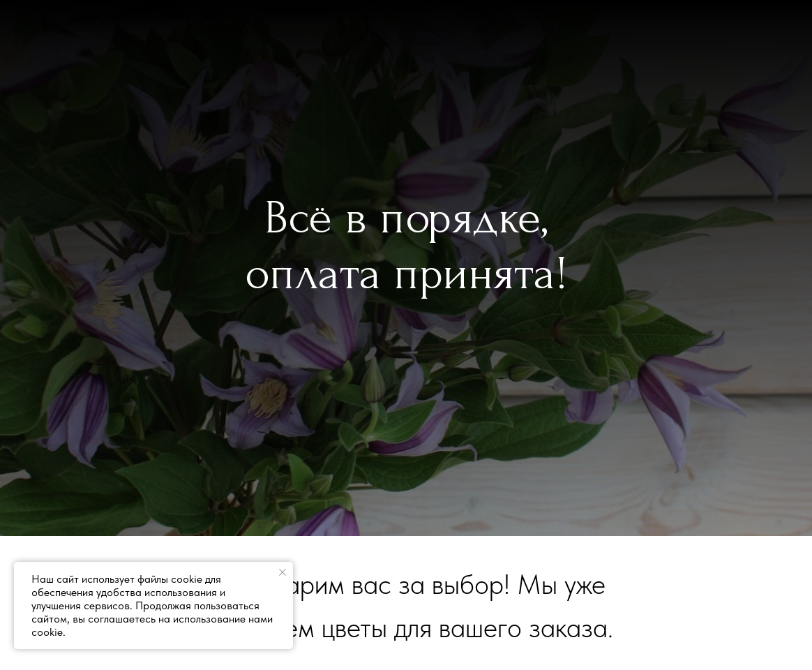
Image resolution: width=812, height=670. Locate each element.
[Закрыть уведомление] (283, 572)
